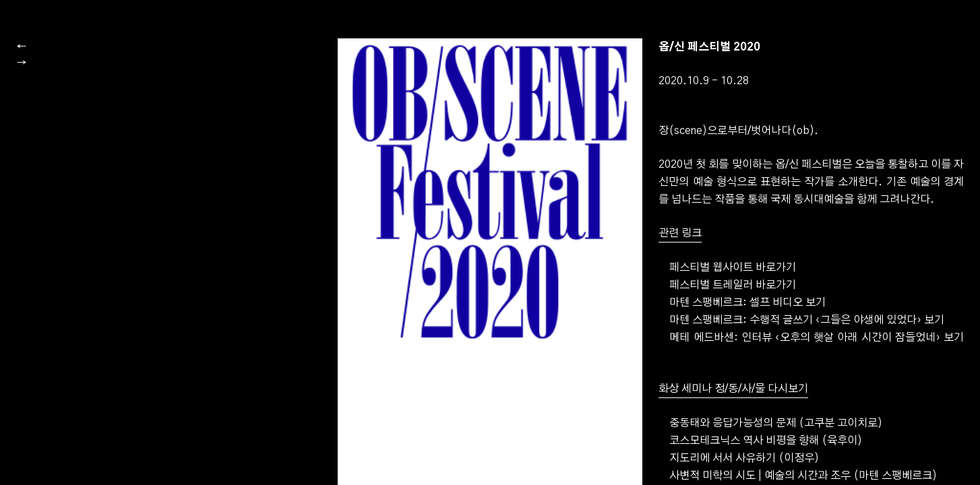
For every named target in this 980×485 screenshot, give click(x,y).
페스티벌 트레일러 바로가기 (733, 330)
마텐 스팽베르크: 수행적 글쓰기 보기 (807, 365)
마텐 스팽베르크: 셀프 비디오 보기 (747, 348)
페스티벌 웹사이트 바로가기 (733, 313)
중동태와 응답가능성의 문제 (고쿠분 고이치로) (776, 468)
